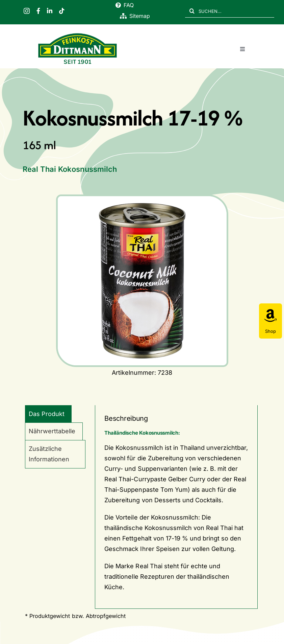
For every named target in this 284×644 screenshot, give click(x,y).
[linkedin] (50, 11)
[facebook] (38, 11)
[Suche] (192, 11)
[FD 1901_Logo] (78, 34)
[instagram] (27, 11)
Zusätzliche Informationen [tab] (49, 454)
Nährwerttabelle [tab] (52, 431)
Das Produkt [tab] (47, 414)
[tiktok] (62, 11)
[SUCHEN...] (230, 11)
